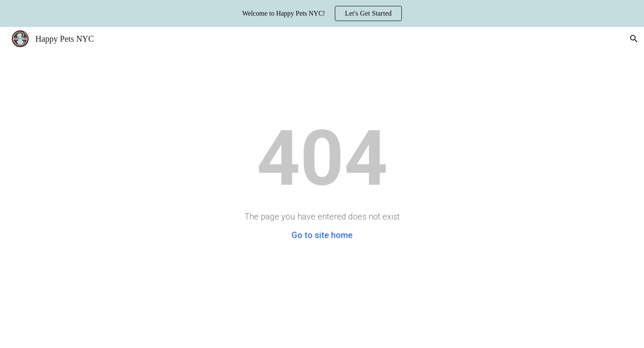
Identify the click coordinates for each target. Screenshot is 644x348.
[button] (634, 39)
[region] (322, 13)
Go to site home (322, 235)
